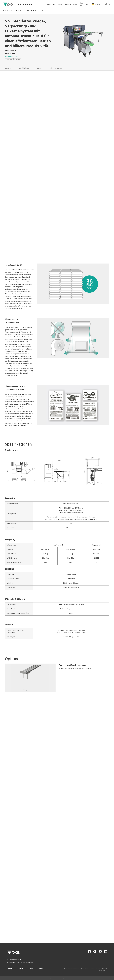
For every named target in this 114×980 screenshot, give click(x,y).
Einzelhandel (9, 59)
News (41, 969)
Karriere (31, 969)
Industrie (18, 59)
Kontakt (20, 969)
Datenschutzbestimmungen (72, 969)
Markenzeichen (103, 970)
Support (9, 969)
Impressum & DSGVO (101, 969)
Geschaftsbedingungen (87, 969)
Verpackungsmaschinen (12, 56)
